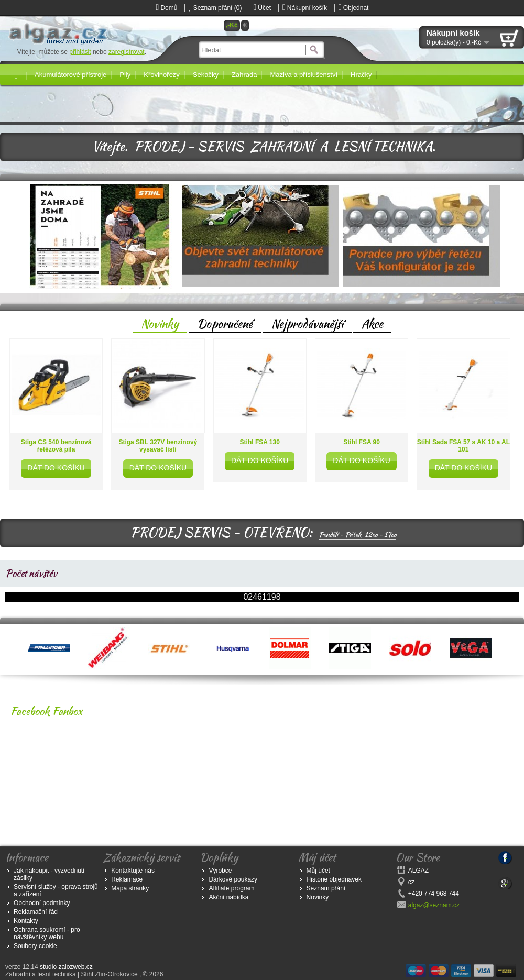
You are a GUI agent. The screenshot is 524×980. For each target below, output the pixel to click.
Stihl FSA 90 (362, 442)
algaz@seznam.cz (434, 905)
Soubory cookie (35, 946)
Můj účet (318, 871)
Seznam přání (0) (215, 8)
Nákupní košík (305, 8)
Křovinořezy (162, 75)
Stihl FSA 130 (260, 442)
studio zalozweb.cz (66, 967)
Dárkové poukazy (233, 879)
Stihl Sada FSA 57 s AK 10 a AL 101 (463, 446)
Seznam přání (326, 888)
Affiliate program (231, 888)
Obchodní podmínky (42, 903)
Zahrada (244, 75)
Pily (125, 75)
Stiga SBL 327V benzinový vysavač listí (158, 446)
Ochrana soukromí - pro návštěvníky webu (47, 933)
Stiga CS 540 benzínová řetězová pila (56, 446)
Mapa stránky (130, 888)
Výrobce (220, 871)
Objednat (354, 8)
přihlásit (80, 52)
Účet (262, 8)
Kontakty (26, 921)
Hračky (361, 75)
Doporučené (225, 324)
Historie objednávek (334, 879)
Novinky (160, 324)
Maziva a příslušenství (304, 75)
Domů (167, 8)
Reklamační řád (36, 912)
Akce (372, 324)
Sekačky (206, 75)
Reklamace (127, 879)
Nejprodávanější (307, 324)
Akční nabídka (228, 897)
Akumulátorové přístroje (70, 75)
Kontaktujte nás (133, 871)
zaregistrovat (127, 52)
